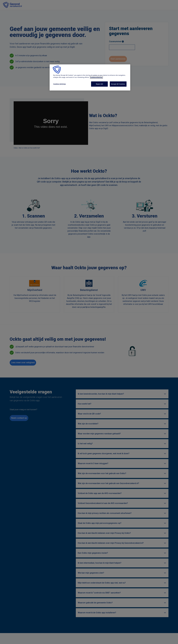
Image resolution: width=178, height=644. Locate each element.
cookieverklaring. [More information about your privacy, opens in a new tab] (96, 77)
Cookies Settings (60, 84)
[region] (90, 77)
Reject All (100, 84)
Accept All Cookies (118, 84)
